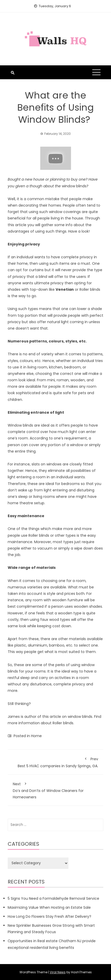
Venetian (65, 289)
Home (36, 736)
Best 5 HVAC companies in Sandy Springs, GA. (55, 762)
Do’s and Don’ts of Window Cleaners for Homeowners (55, 790)
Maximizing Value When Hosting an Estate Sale (49, 907)
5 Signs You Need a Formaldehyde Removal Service (53, 898)
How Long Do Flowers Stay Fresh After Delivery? (49, 916)
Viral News (58, 972)
